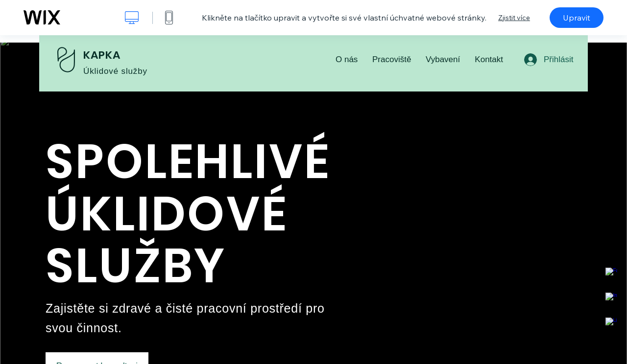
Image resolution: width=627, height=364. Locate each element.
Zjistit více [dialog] (514, 18)
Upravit (577, 18)
